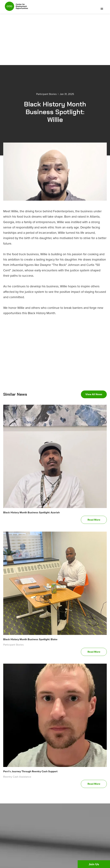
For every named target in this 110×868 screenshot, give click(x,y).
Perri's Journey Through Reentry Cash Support (30, 771)
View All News (94, 394)
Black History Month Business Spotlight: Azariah (31, 512)
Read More (94, 520)
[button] (102, 9)
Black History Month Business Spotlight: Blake (30, 639)
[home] (16, 8)
